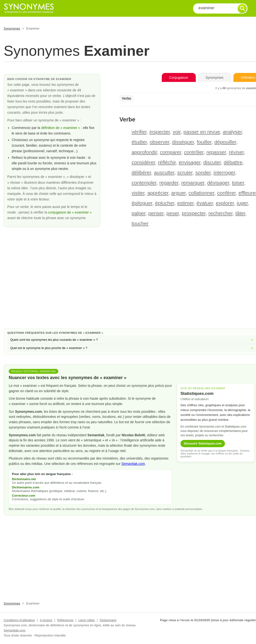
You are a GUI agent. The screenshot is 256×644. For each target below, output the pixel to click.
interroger (224, 172)
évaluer (205, 203)
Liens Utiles (87, 620)
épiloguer (142, 203)
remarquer (193, 183)
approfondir (144, 152)
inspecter (160, 132)
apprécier (158, 193)
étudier (139, 142)
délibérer (141, 172)
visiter (138, 193)
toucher (140, 223)
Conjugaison (179, 78)
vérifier (139, 132)
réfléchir (167, 162)
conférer (226, 193)
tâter (240, 213)
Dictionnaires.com (26, 487)
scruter (185, 172)
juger (242, 203)
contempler (144, 183)
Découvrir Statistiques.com (203, 444)
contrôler (194, 152)
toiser (238, 183)
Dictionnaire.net (24, 479)
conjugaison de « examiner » (70, 212)
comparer (171, 152)
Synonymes (12, 28)
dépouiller (225, 142)
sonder (203, 172)
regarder (169, 183)
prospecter (194, 213)
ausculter (164, 172)
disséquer (183, 142)
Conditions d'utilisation (19, 620)
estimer (186, 203)
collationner (201, 193)
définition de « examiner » (60, 128)
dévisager (218, 183)
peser (173, 213)
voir (177, 132)
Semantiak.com (133, 464)
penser (156, 213)
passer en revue (202, 132)
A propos (46, 620)
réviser (236, 152)
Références (65, 620)
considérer (143, 162)
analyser (232, 132)
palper (139, 213)
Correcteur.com (24, 496)
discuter (212, 162)
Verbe (127, 98)
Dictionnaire (108, 620)
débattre (233, 162)
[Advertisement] (132, 286)
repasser (216, 152)
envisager (189, 162)
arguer (179, 193)
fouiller (204, 142)
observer (159, 142)
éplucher (165, 203)
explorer (225, 203)
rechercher (220, 213)
